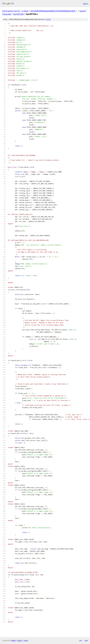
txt (81, 640)
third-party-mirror (11, 11)
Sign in (85, 4)
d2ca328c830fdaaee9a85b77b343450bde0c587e (53, 11)
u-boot (25, 11)
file (48, 19)
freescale (7, 14)
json (86, 640)
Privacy (20, 640)
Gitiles (13, 640)
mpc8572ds (18, 14)
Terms (26, 640)
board (83, 11)
